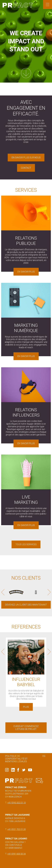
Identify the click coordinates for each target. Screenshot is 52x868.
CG (44, 756)
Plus (26, 707)
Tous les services (26, 544)
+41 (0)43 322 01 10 (16, 803)
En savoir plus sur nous (26, 157)
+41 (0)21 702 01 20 (16, 829)
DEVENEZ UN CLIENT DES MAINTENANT (26, 605)
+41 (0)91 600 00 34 (16, 854)
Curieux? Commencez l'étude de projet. (26, 728)
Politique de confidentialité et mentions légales (16, 759)
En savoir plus (26, 272)
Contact (26, 168)
